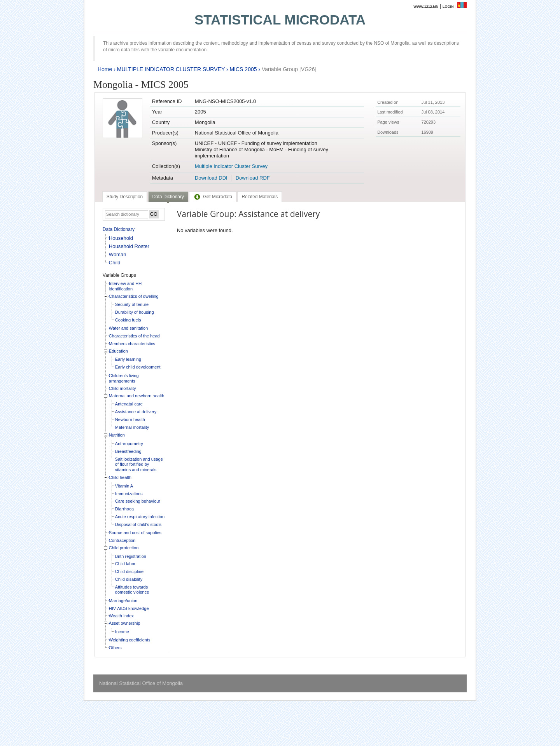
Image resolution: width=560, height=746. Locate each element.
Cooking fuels (128, 320)
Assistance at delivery (136, 412)
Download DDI (211, 178)
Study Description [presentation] (125, 197)
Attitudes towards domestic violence (132, 590)
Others (115, 648)
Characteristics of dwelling (134, 296)
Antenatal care (129, 404)
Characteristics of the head (134, 336)
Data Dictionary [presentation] (168, 197)
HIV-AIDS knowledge (129, 608)
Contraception (122, 540)
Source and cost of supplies (135, 533)
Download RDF (253, 178)
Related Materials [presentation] (260, 197)
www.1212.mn (426, 7)
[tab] (125, 197)
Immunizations (129, 494)
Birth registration (131, 556)
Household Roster (129, 246)
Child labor (125, 564)
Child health (120, 477)
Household (121, 238)
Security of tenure (132, 304)
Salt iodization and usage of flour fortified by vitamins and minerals (139, 464)
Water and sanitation (128, 328)
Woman (118, 254)
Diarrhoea (124, 509)
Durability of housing (135, 312)
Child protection (124, 548)
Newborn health (130, 419)
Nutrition (117, 435)
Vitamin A (124, 486)
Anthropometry (129, 444)
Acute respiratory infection (140, 517)
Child (115, 263)
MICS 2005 (243, 69)
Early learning (128, 359)
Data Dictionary (119, 229)
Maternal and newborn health (136, 396)
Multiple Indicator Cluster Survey (231, 166)
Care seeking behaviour (138, 501)
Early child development (138, 367)
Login (448, 7)
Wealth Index (121, 616)
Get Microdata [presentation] (213, 197)
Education (118, 351)
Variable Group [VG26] (289, 69)
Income (122, 632)
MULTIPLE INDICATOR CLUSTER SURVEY (171, 69)
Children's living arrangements (124, 378)
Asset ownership (125, 623)
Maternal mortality (132, 427)
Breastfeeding (128, 451)
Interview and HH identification (125, 286)
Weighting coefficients (130, 640)
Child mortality (122, 388)
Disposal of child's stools (138, 524)
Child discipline (129, 571)
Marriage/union (123, 601)
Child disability (129, 579)
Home (105, 69)
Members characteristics (132, 344)
